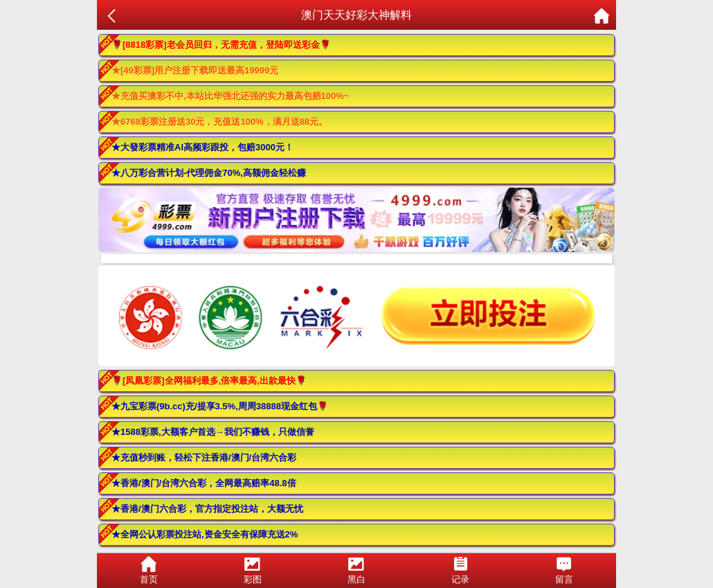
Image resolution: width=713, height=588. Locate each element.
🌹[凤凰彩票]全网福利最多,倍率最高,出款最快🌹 (209, 381)
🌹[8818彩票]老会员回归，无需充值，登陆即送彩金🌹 (221, 45)
